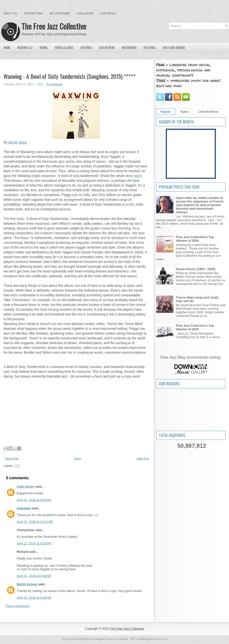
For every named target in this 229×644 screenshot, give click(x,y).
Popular (166, 112)
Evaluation (85, 13)
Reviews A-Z (25, 48)
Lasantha (123, 639)
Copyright (108, 13)
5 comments (55, 84)
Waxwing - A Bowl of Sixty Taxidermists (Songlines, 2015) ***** (70, 76)
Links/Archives (208, 112)
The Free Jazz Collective (54, 26)
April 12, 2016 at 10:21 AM (35, 522)
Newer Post (12, 458)
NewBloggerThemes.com (152, 639)
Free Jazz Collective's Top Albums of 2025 (195, 327)
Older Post (143, 458)
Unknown (24, 508)
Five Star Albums (174, 48)
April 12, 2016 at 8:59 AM (34, 500)
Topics (185, 112)
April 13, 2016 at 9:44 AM (34, 598)
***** (40, 84)
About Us (10, 13)
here (137, 176)
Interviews (129, 48)
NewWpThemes (84, 639)
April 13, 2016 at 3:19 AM (34, 576)
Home (7, 48)
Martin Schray (27, 584)
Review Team (33, 13)
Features (86, 48)
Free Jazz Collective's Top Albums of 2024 (195, 239)
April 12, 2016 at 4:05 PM (34, 543)
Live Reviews (107, 48)
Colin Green (26, 487)
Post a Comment (18, 606)
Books (44, 48)
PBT (133, 639)
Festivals (150, 48)
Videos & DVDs (64, 48)
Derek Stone (18, 142)
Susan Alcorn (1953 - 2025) (195, 269)
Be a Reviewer (60, 13)
